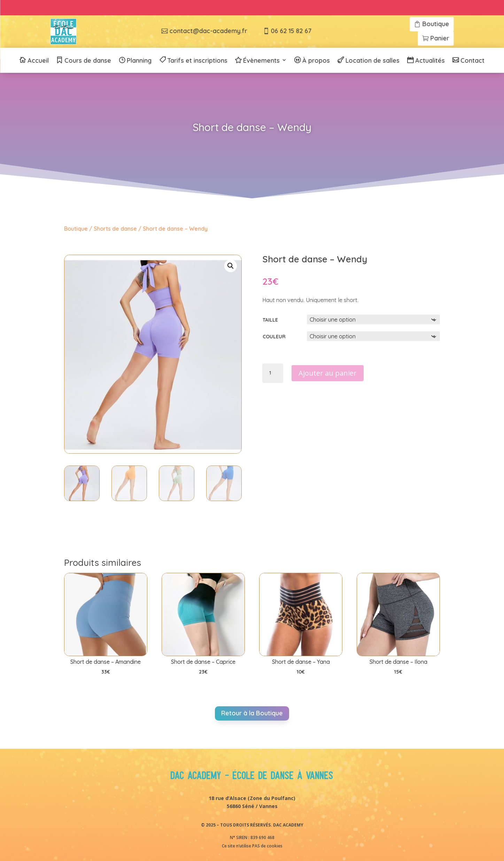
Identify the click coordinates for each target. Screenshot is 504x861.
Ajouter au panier (328, 373)
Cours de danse (88, 61)
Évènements (261, 61)
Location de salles (373, 61)
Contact (472, 61)
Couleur (274, 337)
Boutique (76, 229)
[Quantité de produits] (273, 373)
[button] (231, 266)
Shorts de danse (115, 229)
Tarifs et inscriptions (197, 61)
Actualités (430, 61)
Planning (139, 61)
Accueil (38, 61)
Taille (270, 320)
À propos (316, 61)
